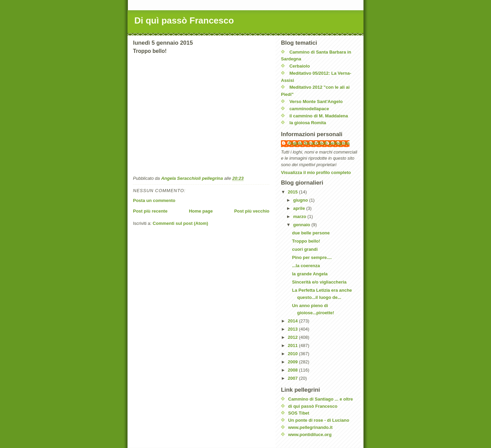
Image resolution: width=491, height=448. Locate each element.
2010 (293, 354)
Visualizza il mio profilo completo (316, 172)
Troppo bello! (306, 241)
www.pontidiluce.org (310, 435)
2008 (293, 370)
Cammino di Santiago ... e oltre (321, 399)
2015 (293, 192)
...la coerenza (306, 266)
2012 (293, 337)
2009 (293, 362)
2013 (293, 329)
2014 (293, 321)
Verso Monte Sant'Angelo (316, 102)
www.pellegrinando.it (310, 427)
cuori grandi (305, 249)
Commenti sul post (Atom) (181, 223)
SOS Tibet (299, 413)
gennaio (302, 225)
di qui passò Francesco (313, 406)
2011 (293, 345)
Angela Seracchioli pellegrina (319, 143)
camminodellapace (309, 109)
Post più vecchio (252, 211)
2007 (293, 378)
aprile (300, 208)
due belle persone (311, 233)
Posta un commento (154, 200)
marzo (300, 216)
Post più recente (150, 211)
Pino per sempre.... (312, 257)
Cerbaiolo (300, 66)
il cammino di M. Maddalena (319, 116)
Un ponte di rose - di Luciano (319, 420)
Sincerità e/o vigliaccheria (319, 282)
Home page (201, 211)
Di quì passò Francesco (184, 20)
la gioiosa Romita (308, 123)
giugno (301, 200)
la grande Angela (310, 274)
